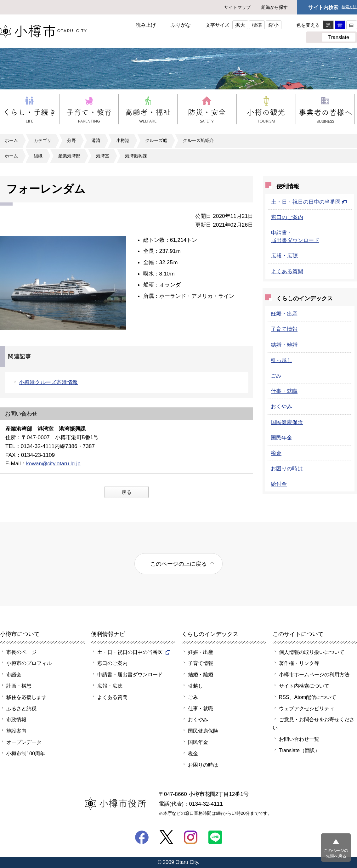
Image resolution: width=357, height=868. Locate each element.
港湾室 (103, 156)
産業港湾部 (69, 156)
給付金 (279, 484)
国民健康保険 (287, 422)
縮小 (274, 25)
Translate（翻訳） (300, 750)
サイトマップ (237, 7)
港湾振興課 (136, 156)
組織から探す (275, 7)
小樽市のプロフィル (29, 663)
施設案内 (16, 731)
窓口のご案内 (287, 217)
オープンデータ (24, 742)
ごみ (276, 376)
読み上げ (146, 25)
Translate (339, 37)
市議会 (14, 674)
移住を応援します (26, 697)
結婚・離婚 (284, 345)
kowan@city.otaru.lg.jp (53, 463)
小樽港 (123, 140)
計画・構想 (19, 686)
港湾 (96, 140)
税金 (276, 453)
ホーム (11, 140)
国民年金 (281, 438)
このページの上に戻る (178, 564)
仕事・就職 (284, 391)
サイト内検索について (304, 686)
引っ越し (281, 360)
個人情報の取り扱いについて (312, 652)
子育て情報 (284, 329)
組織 (38, 156)
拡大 (240, 25)
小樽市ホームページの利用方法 (314, 674)
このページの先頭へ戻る (336, 853)
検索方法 (349, 7)
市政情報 (16, 719)
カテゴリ (42, 140)
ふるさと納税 (21, 708)
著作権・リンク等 (299, 663)
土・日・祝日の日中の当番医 (309, 202)
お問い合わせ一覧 (299, 739)
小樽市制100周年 (26, 753)
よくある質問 (287, 271)
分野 (71, 140)
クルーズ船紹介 (198, 140)
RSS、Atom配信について (308, 697)
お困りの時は (287, 468)
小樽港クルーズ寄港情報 (48, 382)
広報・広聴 (284, 256)
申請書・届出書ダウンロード (130, 674)
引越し (195, 686)
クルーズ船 (156, 140)
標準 (257, 25)
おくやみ (281, 406)
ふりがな (181, 25)
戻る (127, 492)
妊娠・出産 (284, 314)
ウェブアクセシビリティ (307, 708)
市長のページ (21, 652)
